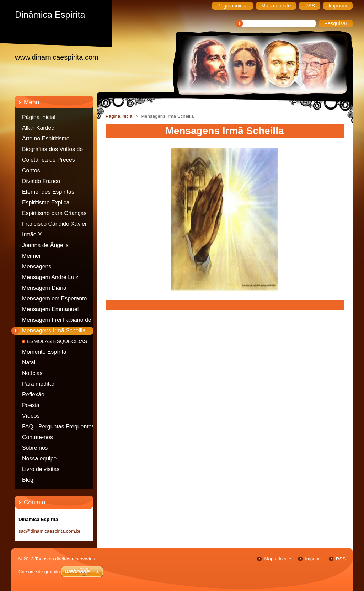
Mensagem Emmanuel (50, 309)
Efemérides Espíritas (48, 192)
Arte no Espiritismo (46, 139)
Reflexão (33, 395)
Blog (28, 480)
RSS (341, 559)
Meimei (31, 256)
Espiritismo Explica (46, 203)
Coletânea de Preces (49, 160)
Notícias (32, 373)
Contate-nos (38, 437)
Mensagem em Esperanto (54, 299)
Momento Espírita (44, 352)
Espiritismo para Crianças (54, 213)
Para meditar (38, 384)
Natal (29, 363)
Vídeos (31, 416)
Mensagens (37, 267)
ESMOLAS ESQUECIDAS (57, 341)
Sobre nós (35, 448)
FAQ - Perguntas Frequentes (58, 427)
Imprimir (314, 559)
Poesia (31, 405)
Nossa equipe (39, 459)
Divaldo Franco (41, 181)
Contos (31, 171)
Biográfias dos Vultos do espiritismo (52, 150)
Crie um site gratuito (39, 572)
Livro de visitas (41, 469)
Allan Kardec (38, 128)
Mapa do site (278, 559)
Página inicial (39, 117)
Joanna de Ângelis (45, 245)
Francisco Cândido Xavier (54, 224)
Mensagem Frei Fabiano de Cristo (57, 321)
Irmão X (32, 235)
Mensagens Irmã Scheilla (54, 331)
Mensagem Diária (44, 288)
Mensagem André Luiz (50, 277)
